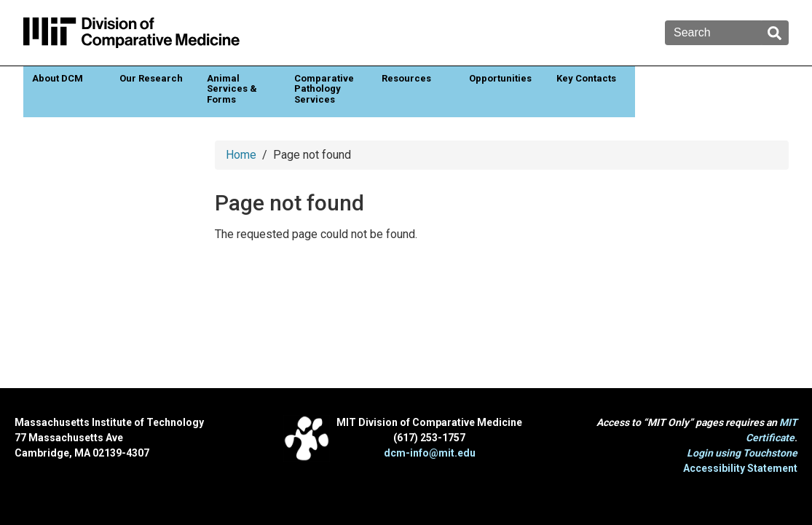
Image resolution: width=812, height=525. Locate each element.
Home (241, 155)
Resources (406, 78)
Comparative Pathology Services (324, 89)
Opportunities (500, 78)
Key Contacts (586, 78)
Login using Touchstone (742, 453)
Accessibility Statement (740, 468)
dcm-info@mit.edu (430, 453)
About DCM (58, 78)
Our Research (151, 78)
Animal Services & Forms (232, 89)
